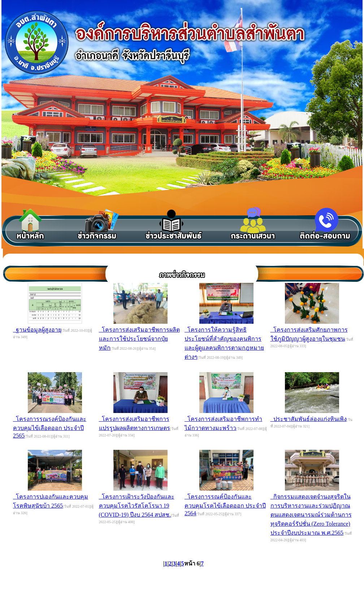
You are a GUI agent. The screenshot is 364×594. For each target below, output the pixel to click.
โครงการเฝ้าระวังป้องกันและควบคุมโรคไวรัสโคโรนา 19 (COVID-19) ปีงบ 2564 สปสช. (137, 506)
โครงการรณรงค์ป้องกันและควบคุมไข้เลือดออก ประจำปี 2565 (50, 427)
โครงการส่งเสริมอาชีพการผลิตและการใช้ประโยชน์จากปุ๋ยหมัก (139, 339)
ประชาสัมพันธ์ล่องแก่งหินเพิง (309, 419)
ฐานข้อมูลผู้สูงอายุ (37, 330)
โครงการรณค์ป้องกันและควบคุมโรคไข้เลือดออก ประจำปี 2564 (225, 505)
